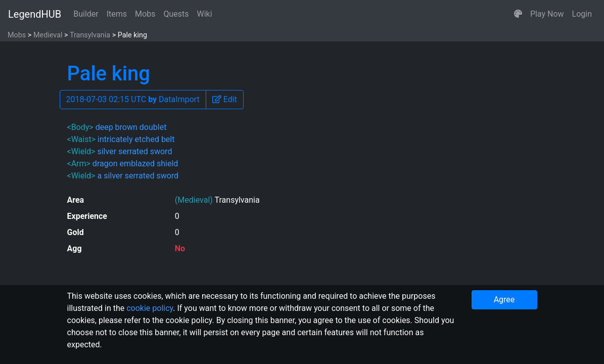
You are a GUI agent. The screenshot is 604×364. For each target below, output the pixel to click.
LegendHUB (35, 14)
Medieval (48, 35)
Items (117, 14)
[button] (518, 14)
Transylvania (90, 35)
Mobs (145, 14)
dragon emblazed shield (135, 164)
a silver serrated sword (138, 176)
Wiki (205, 14)
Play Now (547, 14)
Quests (176, 14)
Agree (504, 300)
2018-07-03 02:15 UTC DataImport (133, 99)
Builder (86, 14)
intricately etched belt (136, 139)
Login (582, 14)
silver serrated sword (134, 151)
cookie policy (150, 308)
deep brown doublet (131, 127)
